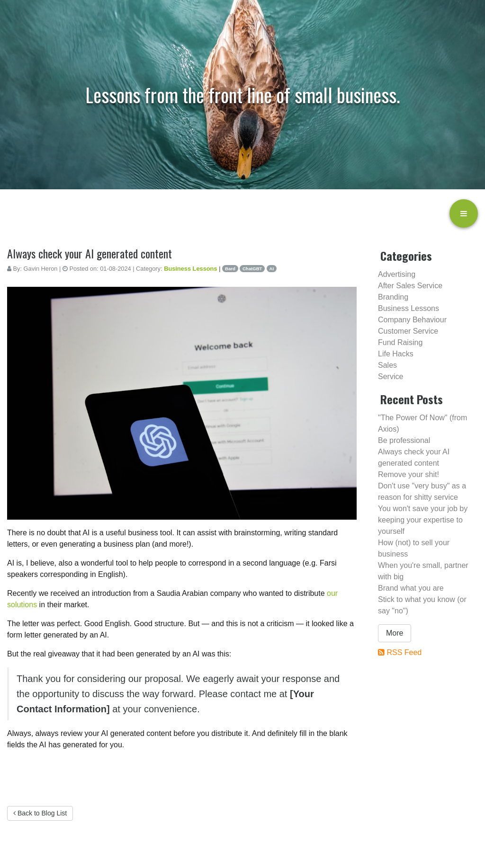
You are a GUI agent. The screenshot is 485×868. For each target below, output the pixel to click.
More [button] (395, 633)
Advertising (397, 274)
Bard (230, 269)
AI (272, 269)
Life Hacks (396, 354)
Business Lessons (190, 269)
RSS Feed (404, 652)
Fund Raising (400, 342)
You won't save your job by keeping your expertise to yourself (423, 520)
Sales (387, 365)
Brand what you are (411, 588)
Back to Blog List (40, 813)
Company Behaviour (412, 320)
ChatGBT (252, 269)
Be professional (404, 440)
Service (391, 376)
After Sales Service (410, 286)
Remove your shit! (409, 474)
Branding (393, 297)
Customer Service (408, 331)
